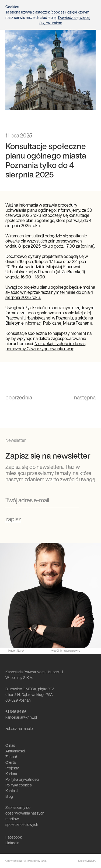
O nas (10, 745)
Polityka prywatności (22, 779)
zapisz (13, 519)
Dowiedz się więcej (74, 17)
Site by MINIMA (87, 861)
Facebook (14, 837)
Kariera (11, 774)
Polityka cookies (19, 785)
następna (85, 398)
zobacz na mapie (19, 729)
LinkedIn (12, 843)
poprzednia (19, 398)
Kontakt (12, 791)
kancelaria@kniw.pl (21, 717)
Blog (9, 796)
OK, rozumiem (50, 23)
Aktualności (15, 751)
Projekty (12, 768)
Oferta (11, 762)
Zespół (11, 757)
